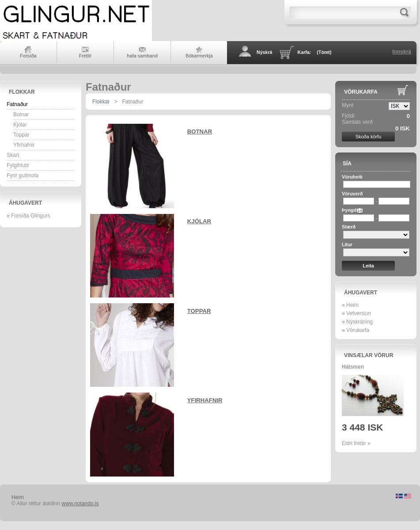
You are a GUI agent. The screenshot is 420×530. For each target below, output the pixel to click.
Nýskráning (359, 322)
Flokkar (22, 92)
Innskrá (402, 52)
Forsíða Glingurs (31, 216)
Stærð (349, 227)
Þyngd (349, 210)
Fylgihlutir (18, 165)
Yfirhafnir (24, 145)
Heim (352, 305)
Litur (347, 244)
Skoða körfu (369, 137)
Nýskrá (265, 52)
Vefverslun (359, 313)
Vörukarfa (361, 92)
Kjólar (20, 125)
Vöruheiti (352, 177)
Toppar (21, 135)
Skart (13, 155)
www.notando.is (80, 503)
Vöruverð (352, 194)
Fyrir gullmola (23, 175)
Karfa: (315, 52)
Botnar (21, 114)
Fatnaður (17, 104)
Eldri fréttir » (356, 443)
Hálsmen (353, 367)
